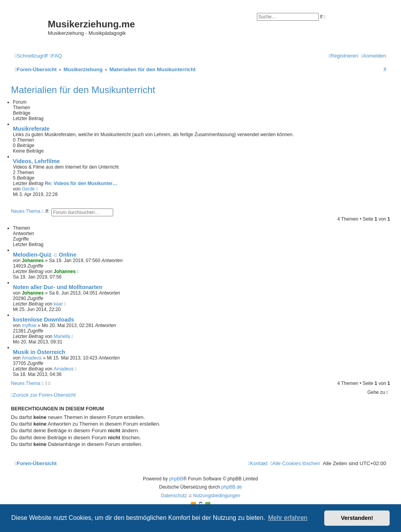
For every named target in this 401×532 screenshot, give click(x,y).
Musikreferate (31, 129)
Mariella (62, 336)
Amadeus (32, 358)
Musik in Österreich (39, 352)
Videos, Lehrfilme (36, 161)
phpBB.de (232, 487)
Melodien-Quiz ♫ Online (45, 255)
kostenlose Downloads (43, 320)
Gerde (28, 189)
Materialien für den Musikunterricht (83, 90)
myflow (29, 325)
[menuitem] (56, 56)
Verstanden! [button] (357, 518)
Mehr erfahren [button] (288, 518)
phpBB (176, 479)
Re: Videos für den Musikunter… (81, 183)
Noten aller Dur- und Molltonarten (58, 287)
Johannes (33, 261)
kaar (58, 304)
